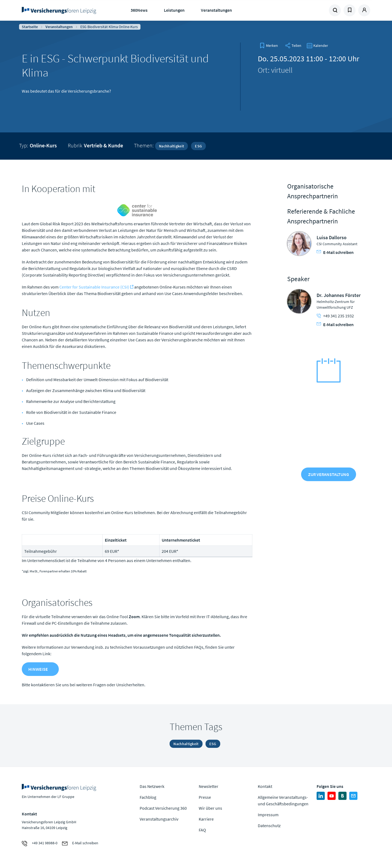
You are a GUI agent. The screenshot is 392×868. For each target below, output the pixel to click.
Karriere (206, 819)
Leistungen (174, 10)
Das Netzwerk (152, 786)
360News (139, 10)
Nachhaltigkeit (171, 146)
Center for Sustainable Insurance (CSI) (94, 287)
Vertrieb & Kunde (103, 145)
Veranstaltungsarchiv (159, 819)
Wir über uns (210, 808)
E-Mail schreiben (335, 252)
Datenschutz (269, 825)
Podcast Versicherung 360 (163, 808)
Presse (205, 797)
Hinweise (38, 669)
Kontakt (265, 786)
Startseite (30, 27)
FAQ (202, 830)
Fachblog (148, 797)
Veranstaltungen (216, 10)
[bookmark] (269, 45)
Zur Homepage (61, 10)
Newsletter (209, 786)
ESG (198, 146)
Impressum (268, 815)
